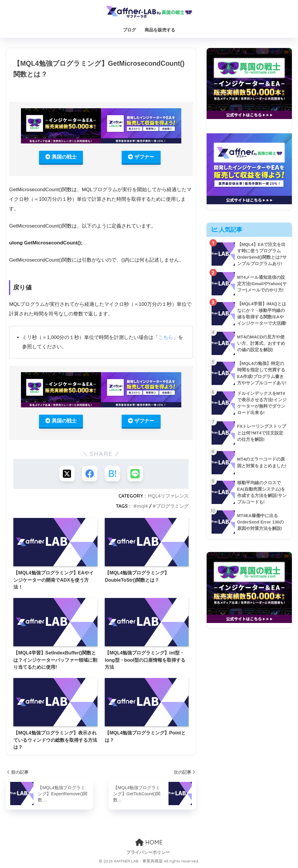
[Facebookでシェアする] (89, 474)
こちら (166, 338)
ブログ (129, 30)
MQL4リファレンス (168, 497)
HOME (149, 843)
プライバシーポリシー (148, 853)
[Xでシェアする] (66, 474)
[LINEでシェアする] (136, 474)
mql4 (142, 507)
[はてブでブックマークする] (113, 474)
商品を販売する (160, 30)
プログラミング (172, 507)
